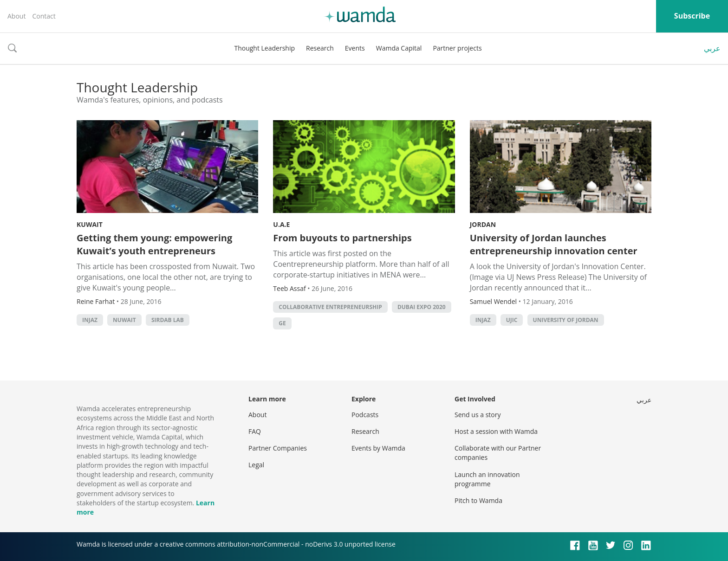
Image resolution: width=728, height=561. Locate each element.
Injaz (90, 320)
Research (320, 48)
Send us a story (478, 415)
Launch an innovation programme (487, 479)
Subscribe (692, 16)
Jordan (483, 224)
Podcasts (365, 415)
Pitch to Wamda (478, 500)
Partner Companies (278, 448)
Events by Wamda (378, 448)
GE (282, 323)
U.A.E (281, 224)
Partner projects (457, 48)
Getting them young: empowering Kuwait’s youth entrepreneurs (154, 244)
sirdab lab (168, 320)
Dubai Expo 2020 (422, 307)
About (16, 16)
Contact (44, 16)
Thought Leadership (264, 48)
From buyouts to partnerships (342, 238)
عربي (712, 48)
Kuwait (90, 224)
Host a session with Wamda (496, 431)
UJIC (512, 320)
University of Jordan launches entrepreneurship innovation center (554, 244)
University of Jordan (566, 320)
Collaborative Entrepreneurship (330, 307)
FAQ (255, 431)
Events (355, 48)
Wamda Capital (399, 48)
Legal (256, 465)
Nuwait (124, 320)
